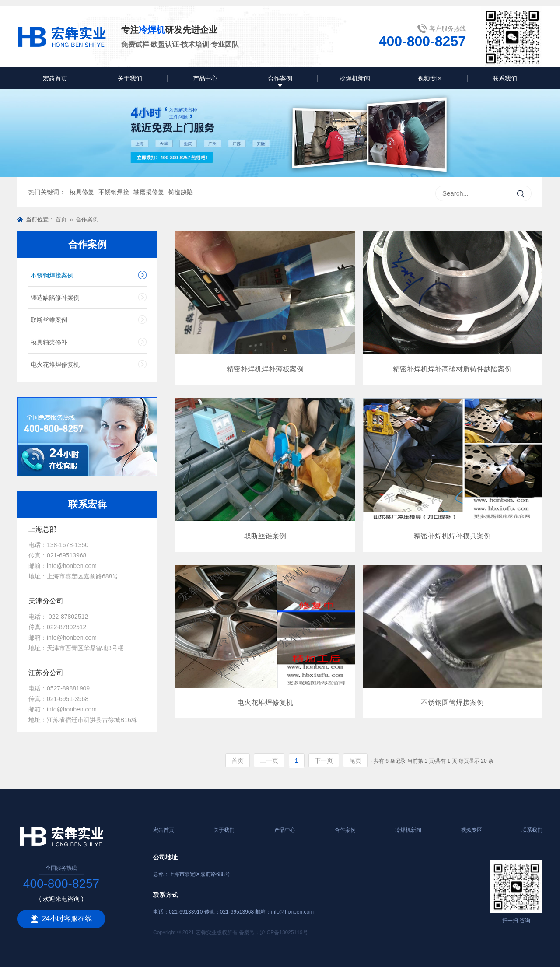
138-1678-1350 (68, 545)
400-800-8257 (422, 41)
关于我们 (130, 78)
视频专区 (430, 78)
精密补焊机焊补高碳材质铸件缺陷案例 (452, 369)
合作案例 (280, 78)
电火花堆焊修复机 (55, 364)
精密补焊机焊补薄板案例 (265, 369)
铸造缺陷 (181, 192)
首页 (61, 219)
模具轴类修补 (49, 342)
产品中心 (205, 78)
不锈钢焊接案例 (52, 275)
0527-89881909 (68, 688)
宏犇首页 (55, 78)
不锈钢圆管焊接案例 (452, 702)
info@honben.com (72, 566)
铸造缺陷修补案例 (55, 298)
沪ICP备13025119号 (284, 932)
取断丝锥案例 (49, 320)
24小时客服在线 (61, 919)
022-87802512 (67, 617)
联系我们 (505, 78)
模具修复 (82, 192)
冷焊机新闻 (355, 78)
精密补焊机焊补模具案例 (452, 536)
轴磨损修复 (149, 192)
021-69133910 (187, 912)
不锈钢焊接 (114, 192)
